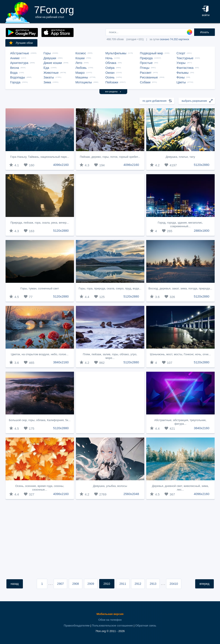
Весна (15, 68)
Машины (82, 77)
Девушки (50, 58)
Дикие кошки (53, 63)
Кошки (80, 58)
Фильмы (183, 73)
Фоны (181, 77)
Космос (81, 53)
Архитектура (19, 63)
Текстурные (185, 58)
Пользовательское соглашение (112, 626)
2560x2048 (131, 494)
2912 (138, 584)
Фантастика (185, 68)
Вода (14, 73)
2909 (91, 584)
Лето (79, 63)
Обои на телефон (110, 620)
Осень (110, 77)
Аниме (15, 58)
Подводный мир (151, 53)
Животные (51, 73)
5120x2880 (202, 165)
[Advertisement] (110, 205)
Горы (47, 53)
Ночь (109, 58)
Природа (146, 58)
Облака (111, 63)
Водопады (18, 77)
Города (15, 82)
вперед (204, 584)
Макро (80, 73)
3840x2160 (61, 362)
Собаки (145, 82)
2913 (153, 584)
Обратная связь (146, 626)
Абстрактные (20, 53)
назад (15, 584)
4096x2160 (61, 165)
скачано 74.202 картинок (175, 39)
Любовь (81, 68)
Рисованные (149, 77)
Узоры (181, 63)
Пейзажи (112, 82)
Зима (47, 82)
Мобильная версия (110, 614)
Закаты (49, 77)
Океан (110, 73)
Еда (46, 68)
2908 (76, 584)
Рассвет (146, 73)
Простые (146, 63)
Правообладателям (77, 626)
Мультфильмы (116, 53)
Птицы (145, 68)
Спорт (181, 53)
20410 (174, 584)
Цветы (181, 82)
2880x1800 (202, 231)
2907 (60, 584)
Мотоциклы (84, 82)
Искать (205, 32)
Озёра (110, 68)
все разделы (113, 92)
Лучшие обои (21, 43)
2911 (123, 584)
